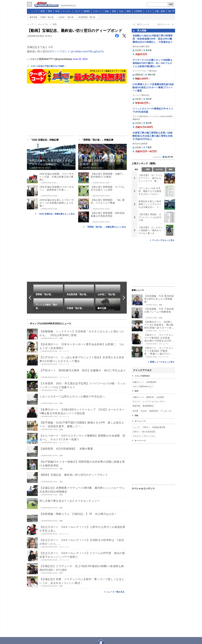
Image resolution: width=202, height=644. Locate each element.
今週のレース (138, 397)
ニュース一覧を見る (115, 592)
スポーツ (97, 11)
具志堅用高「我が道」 (88, 17)
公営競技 (138, 11)
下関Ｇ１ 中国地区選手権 (154, 427)
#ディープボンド (60, 51)
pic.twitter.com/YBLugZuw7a (87, 51)
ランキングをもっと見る (163, 240)
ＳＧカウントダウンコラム (144, 436)
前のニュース (143, 24)
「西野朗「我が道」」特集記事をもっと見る (106, 227)
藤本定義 (33, 17)
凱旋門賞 (136, 406)
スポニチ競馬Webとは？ (143, 386)
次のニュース (164, 24)
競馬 (129, 11)
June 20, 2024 (80, 59)
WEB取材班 (151, 382)
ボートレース (140, 421)
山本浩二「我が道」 (67, 17)
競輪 (136, 415)
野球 (50, 11)
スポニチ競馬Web (142, 376)
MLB (57, 11)
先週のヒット (138, 382)
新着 (43, 11)
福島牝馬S (154, 411)
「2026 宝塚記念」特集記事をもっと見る (56, 214)
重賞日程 (150, 397)
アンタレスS (166, 411)
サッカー (67, 11)
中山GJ (144, 411)
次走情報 (160, 397)
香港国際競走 (148, 406)
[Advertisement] (153, 466)
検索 (171, 4)
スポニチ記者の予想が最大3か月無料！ (48, 66)
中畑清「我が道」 (48, 17)
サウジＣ (136, 402)
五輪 (106, 11)
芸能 (114, 11)
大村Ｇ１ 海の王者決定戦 (144, 432)
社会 (121, 11)
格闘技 (87, 11)
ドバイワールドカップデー (154, 402)
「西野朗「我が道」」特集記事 (97, 140)
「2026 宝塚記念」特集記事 (44, 140)
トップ (34, 11)
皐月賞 (135, 411)
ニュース (136, 427)
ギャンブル (43, 24)
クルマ (148, 11)
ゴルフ (77, 11)
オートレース (140, 441)
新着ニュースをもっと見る (162, 362)
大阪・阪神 (160, 11)
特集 (170, 11)
